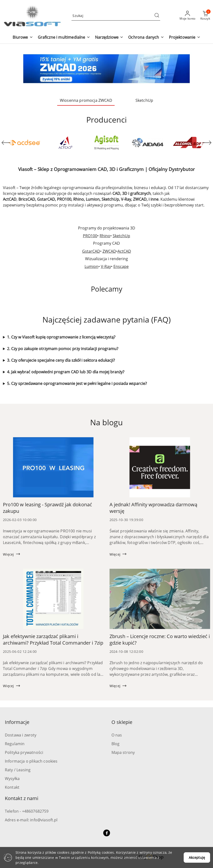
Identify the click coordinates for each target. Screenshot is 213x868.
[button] (23, 38)
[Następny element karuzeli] (207, 143)
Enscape (121, 266)
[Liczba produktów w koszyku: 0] (205, 16)
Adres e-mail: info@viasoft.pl (31, 820)
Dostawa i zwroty (21, 735)
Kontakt (12, 787)
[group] (106, 69)
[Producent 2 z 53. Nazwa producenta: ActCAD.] (65, 143)
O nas (117, 735)
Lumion (91, 266)
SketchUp (121, 236)
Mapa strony (123, 752)
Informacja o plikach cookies (31, 761)
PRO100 (90, 236)
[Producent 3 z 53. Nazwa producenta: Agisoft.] (107, 143)
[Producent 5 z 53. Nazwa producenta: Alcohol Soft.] (189, 143)
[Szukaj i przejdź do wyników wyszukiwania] (157, 16)
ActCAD (124, 251)
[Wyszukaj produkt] (116, 16)
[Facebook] (107, 833)
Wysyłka (12, 779)
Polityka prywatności (24, 752)
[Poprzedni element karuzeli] (6, 143)
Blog (116, 744)
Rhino (105, 236)
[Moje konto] (188, 16)
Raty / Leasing (18, 770)
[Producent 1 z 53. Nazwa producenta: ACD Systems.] (24, 143)
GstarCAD (91, 251)
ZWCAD (109, 251)
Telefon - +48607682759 (27, 811)
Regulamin (15, 744)
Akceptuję (197, 857)
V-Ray (106, 266)
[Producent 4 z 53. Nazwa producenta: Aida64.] (148, 143)
